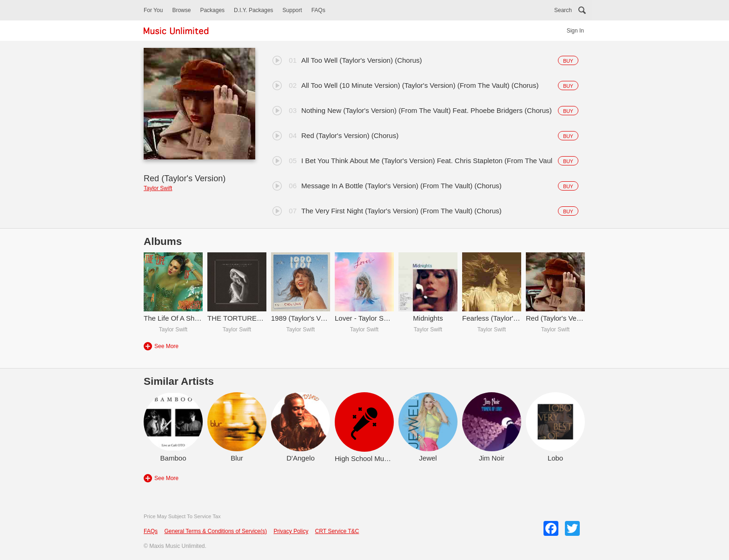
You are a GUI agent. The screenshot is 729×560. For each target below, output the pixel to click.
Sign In (575, 31)
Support (292, 10)
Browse (181, 10)
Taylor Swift (158, 188)
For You (153, 10)
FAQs (318, 10)
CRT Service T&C (337, 531)
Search (563, 10)
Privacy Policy (291, 531)
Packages (212, 10)
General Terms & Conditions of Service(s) (215, 531)
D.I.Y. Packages (254, 10)
